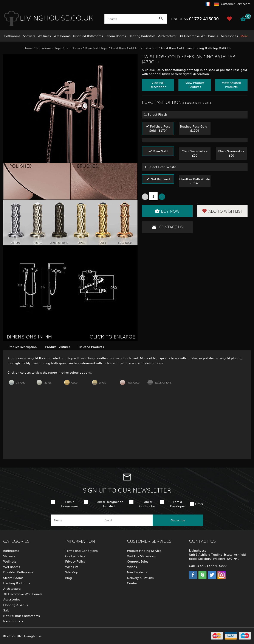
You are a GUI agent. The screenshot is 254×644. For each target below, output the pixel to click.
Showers (29, 36)
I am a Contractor (147, 504)
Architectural (167, 36)
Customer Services (234, 4)
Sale (6, 610)
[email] (127, 520)
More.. (245, 36)
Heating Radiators (142, 36)
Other (199, 504)
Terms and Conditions (81, 550)
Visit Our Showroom (141, 556)
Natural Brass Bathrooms (22, 616)
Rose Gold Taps (96, 48)
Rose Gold (160, 151)
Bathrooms (12, 36)
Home (28, 48)
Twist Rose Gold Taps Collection (134, 48)
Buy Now (167, 211)
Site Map (72, 572)
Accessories (229, 36)
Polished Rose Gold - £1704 (160, 128)
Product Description (22, 347)
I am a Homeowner (70, 504)
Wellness (44, 36)
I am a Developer (177, 504)
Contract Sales (138, 561)
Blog (69, 578)
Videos (132, 567)
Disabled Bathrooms (88, 36)
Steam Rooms (116, 36)
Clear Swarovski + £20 (195, 153)
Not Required (160, 179)
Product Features (58, 347)
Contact (133, 583)
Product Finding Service (144, 550)
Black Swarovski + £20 (231, 153)
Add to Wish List (222, 211)
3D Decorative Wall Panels (199, 36)
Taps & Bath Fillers (68, 48)
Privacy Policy (75, 561)
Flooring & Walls (15, 605)
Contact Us (167, 227)
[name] (76, 520)
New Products (13, 621)
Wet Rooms (62, 36)
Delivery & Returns (140, 578)
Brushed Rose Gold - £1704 (195, 128)
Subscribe (178, 520)
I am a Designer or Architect (109, 504)
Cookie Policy (75, 556)
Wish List (72, 567)
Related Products (91, 347)
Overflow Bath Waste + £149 (195, 181)
